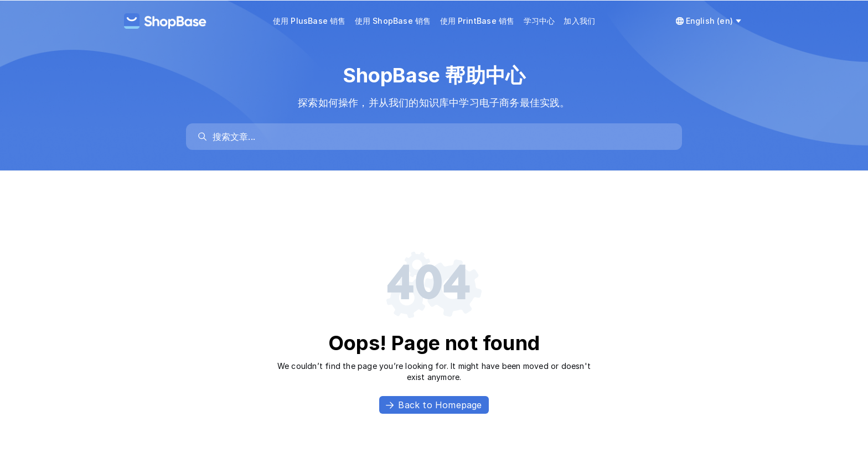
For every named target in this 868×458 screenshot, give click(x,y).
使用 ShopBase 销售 (393, 21)
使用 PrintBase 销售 (477, 21)
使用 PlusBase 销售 (309, 21)
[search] (440, 137)
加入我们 (579, 21)
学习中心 (539, 21)
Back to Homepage (434, 405)
